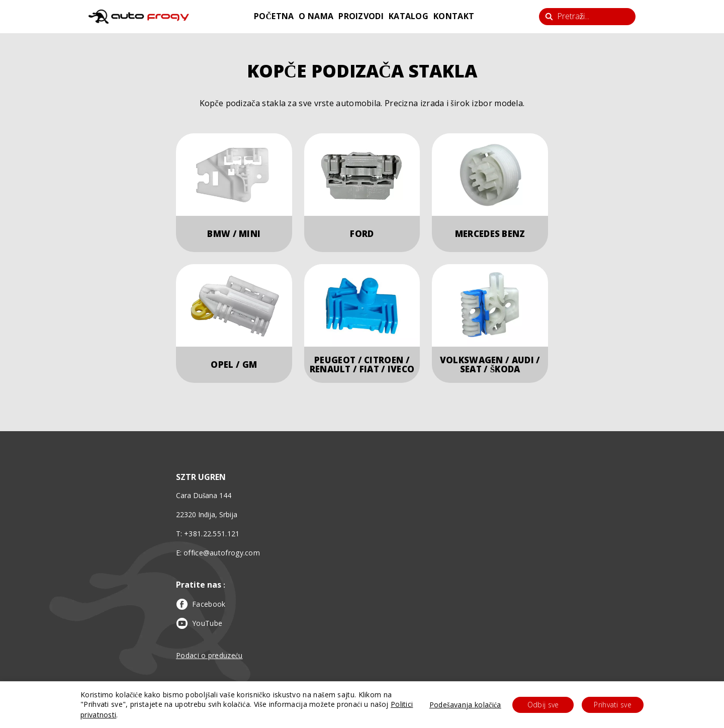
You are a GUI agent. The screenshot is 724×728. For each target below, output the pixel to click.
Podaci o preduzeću (209, 655)
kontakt (454, 16)
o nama (316, 16)
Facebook (201, 604)
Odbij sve (543, 705)
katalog (409, 16)
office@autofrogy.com (222, 553)
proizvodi (361, 16)
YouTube (199, 623)
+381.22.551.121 (212, 534)
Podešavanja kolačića (465, 705)
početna (274, 16)
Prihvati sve (613, 705)
